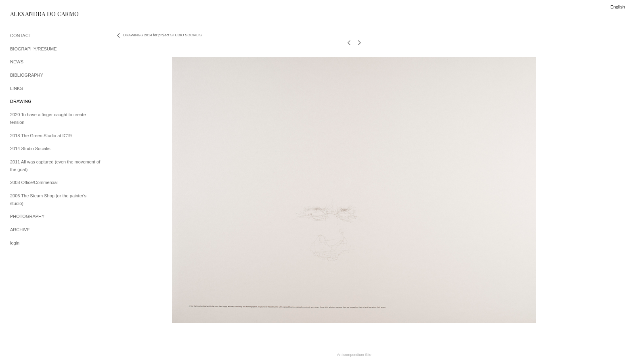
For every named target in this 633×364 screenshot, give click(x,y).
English (618, 7)
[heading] (30, 14)
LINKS (17, 88)
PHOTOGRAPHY (27, 216)
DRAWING (21, 101)
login (15, 243)
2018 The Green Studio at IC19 (41, 136)
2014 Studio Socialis (30, 149)
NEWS (17, 62)
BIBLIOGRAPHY (27, 75)
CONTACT (21, 36)
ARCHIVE (20, 230)
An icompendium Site (354, 355)
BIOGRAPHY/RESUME (34, 49)
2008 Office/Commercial (34, 182)
